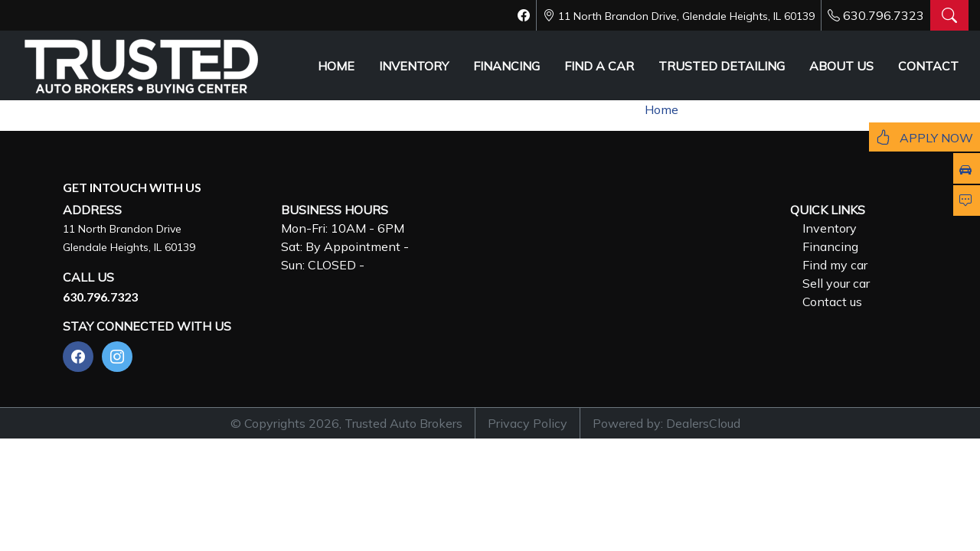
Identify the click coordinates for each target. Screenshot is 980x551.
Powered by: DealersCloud (666, 423)
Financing (830, 246)
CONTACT (928, 66)
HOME (336, 66)
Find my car (835, 265)
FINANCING (506, 66)
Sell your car (836, 283)
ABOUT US (841, 66)
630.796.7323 (884, 15)
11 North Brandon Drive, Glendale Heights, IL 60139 (686, 16)
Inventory (830, 228)
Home (661, 109)
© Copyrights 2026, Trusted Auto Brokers (346, 423)
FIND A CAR (599, 66)
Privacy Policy (528, 423)
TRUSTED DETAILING (722, 66)
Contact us (832, 302)
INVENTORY (414, 66)
